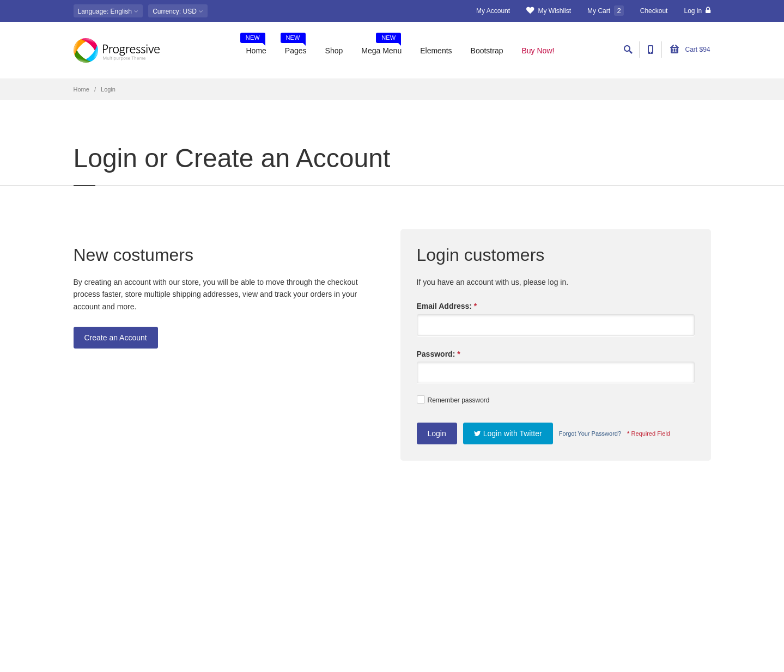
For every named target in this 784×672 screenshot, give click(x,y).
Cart (690, 50)
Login (437, 433)
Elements (436, 51)
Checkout (654, 11)
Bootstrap (487, 51)
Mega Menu (381, 47)
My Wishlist (549, 11)
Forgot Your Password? (590, 433)
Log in (697, 11)
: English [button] (108, 11)
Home (253, 47)
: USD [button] (178, 11)
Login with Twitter (508, 433)
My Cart (606, 11)
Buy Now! (538, 51)
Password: (439, 354)
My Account (493, 11)
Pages (294, 47)
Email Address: (447, 306)
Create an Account (116, 338)
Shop (334, 51)
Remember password (453, 400)
